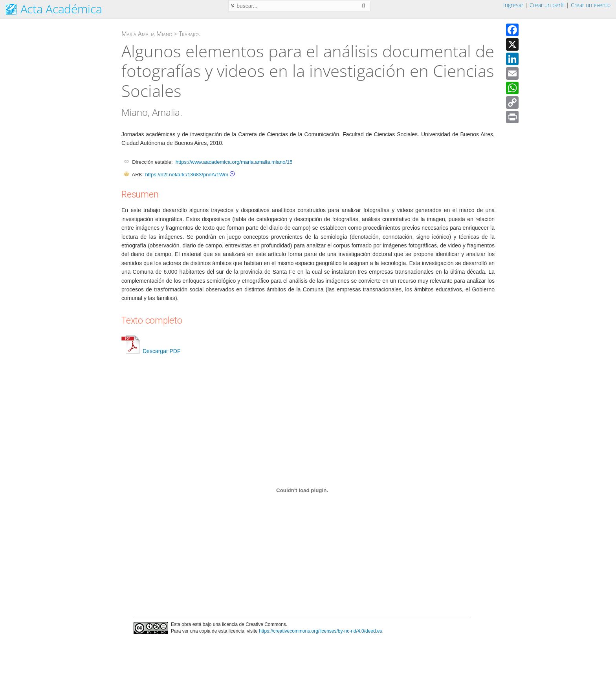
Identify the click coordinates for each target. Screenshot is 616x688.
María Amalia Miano (147, 34)
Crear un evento (591, 5)
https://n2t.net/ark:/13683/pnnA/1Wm (187, 175)
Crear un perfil (547, 5)
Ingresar (513, 5)
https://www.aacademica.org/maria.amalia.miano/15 (234, 162)
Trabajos (189, 34)
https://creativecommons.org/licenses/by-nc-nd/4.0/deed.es (321, 631)
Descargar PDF (151, 351)
